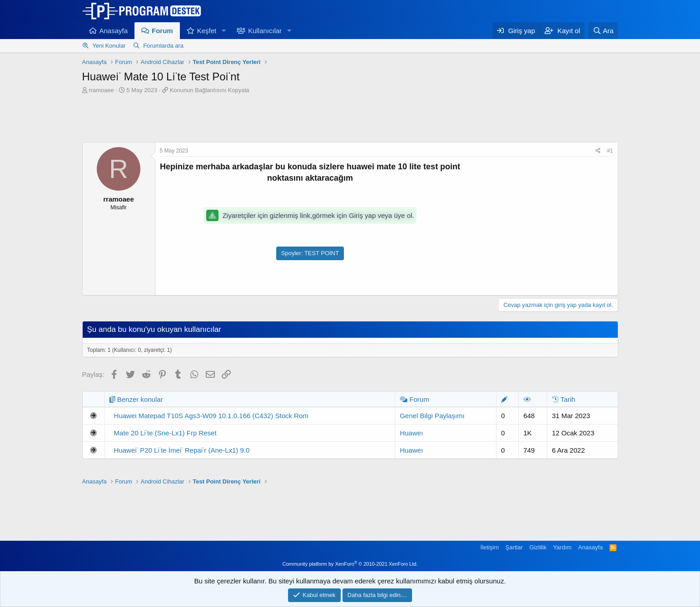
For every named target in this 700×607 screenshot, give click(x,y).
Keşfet (207, 31)
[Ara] (603, 31)
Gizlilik (538, 547)
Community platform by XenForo (350, 564)
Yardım (562, 547)
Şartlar (514, 547)
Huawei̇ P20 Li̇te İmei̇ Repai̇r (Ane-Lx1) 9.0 (182, 450)
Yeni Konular (109, 46)
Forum (162, 31)
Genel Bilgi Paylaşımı (432, 416)
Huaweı (411, 433)
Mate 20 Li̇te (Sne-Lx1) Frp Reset (165, 433)
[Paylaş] (598, 151)
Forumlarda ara (163, 46)
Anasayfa (114, 31)
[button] (223, 31)
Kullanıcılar (265, 31)
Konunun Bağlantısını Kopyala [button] (210, 90)
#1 (610, 151)
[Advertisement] (350, 119)
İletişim (490, 547)
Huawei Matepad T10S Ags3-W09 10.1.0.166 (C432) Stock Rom (211, 416)
